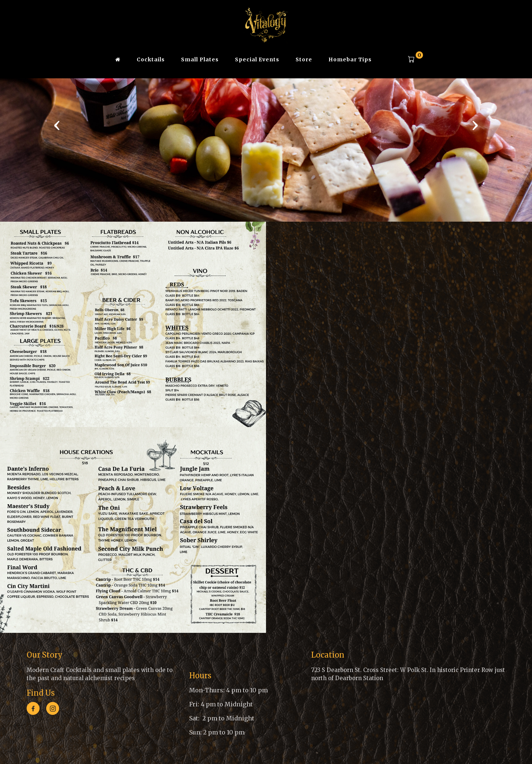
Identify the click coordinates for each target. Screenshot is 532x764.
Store (304, 59)
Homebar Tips (350, 59)
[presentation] (57, 125)
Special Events (257, 59)
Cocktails (151, 59)
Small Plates (200, 59)
